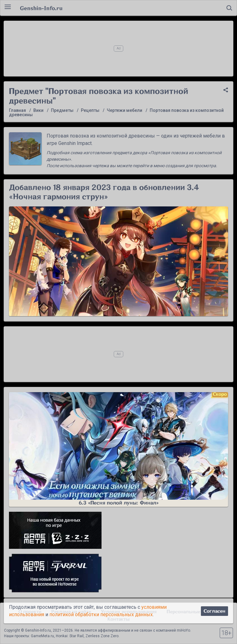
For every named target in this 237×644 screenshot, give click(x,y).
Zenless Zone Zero (102, 636)
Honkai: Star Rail (70, 636)
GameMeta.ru (42, 636)
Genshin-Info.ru (41, 8)
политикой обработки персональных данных (101, 614)
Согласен (214, 611)
